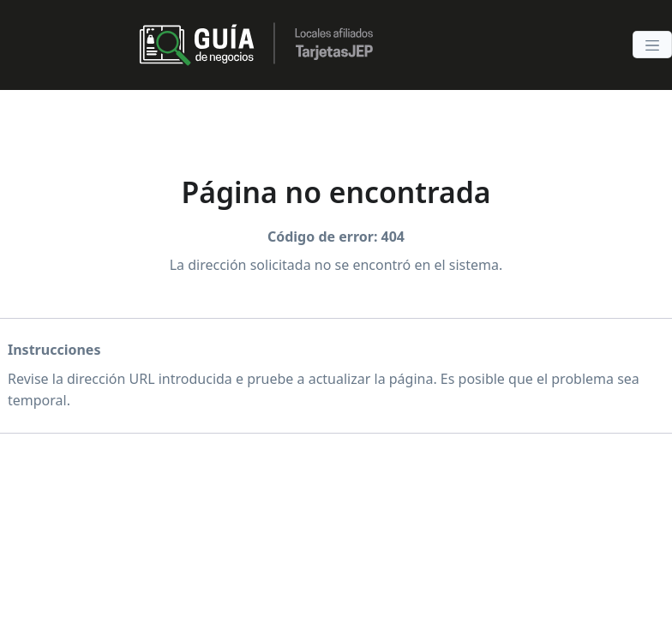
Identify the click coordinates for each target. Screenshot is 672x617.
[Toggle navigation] (652, 45)
